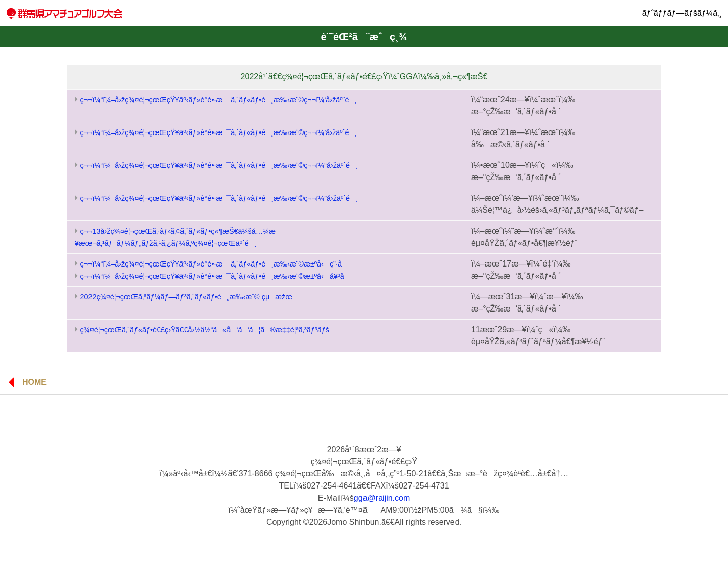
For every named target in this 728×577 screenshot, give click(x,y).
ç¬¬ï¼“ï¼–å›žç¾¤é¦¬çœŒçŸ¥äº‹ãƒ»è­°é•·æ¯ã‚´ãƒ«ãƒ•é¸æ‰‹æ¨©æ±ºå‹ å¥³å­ (215, 276)
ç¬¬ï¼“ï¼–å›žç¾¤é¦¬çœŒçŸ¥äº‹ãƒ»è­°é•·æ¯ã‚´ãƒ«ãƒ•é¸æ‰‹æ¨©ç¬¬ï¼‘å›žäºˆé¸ (218, 100)
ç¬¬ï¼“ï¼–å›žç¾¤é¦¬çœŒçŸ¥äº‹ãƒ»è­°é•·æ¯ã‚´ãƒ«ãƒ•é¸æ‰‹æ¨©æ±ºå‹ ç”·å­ (213, 264)
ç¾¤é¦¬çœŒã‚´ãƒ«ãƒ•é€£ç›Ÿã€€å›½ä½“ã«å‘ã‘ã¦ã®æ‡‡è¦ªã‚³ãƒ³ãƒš (204, 330)
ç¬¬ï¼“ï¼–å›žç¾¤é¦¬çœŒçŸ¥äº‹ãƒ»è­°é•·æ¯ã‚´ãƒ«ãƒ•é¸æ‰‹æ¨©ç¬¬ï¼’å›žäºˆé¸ (218, 132)
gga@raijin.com (382, 498)
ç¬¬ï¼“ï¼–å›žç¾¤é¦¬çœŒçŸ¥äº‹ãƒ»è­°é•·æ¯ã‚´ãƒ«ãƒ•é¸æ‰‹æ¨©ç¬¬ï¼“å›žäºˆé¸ (219, 165)
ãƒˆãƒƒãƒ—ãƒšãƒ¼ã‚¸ (682, 13)
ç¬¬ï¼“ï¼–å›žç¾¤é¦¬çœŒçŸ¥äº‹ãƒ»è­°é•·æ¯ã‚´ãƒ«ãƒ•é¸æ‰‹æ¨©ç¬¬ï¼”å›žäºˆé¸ (219, 198)
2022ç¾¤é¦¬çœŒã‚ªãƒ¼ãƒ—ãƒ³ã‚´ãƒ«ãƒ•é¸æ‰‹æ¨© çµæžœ (186, 297)
